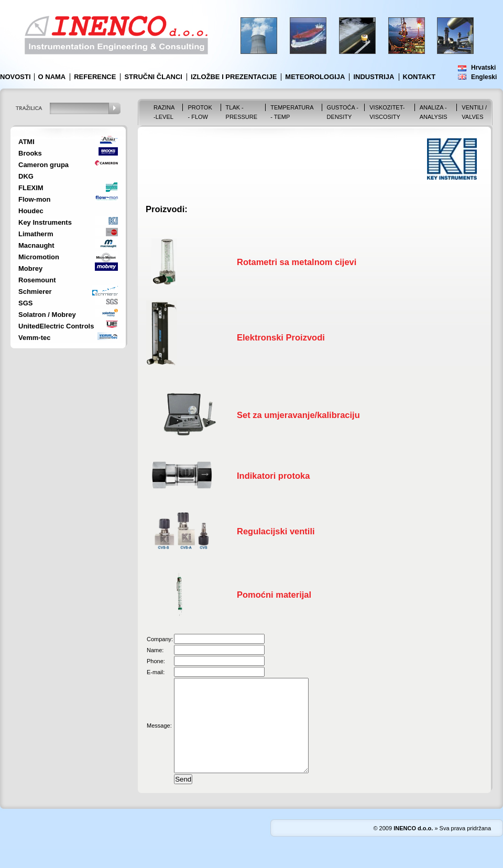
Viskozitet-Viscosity (387, 112)
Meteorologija (315, 77)
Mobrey (30, 268)
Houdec (31, 211)
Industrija (374, 77)
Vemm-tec (34, 338)
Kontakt (419, 77)
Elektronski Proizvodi (281, 337)
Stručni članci (153, 77)
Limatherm (36, 234)
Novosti (15, 77)
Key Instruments (45, 222)
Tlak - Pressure (242, 112)
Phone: (156, 661)
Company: (160, 639)
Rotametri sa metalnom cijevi (297, 262)
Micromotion (39, 257)
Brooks (30, 153)
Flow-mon (34, 199)
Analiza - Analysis (434, 112)
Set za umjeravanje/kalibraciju (298, 415)
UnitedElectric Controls (56, 326)
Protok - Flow (200, 112)
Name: (155, 650)
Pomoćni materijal (274, 595)
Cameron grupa (43, 165)
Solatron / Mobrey (47, 315)
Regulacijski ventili (276, 531)
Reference (95, 77)
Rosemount (37, 280)
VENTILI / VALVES (474, 112)
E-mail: (156, 672)
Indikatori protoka (273, 476)
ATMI (26, 142)
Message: (159, 735)
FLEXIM (31, 188)
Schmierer (35, 292)
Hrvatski (483, 68)
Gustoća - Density (343, 112)
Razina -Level (164, 112)
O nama (52, 77)
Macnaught (36, 245)
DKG (26, 176)
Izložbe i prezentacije (234, 77)
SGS (25, 303)
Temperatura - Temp (292, 112)
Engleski (484, 77)
